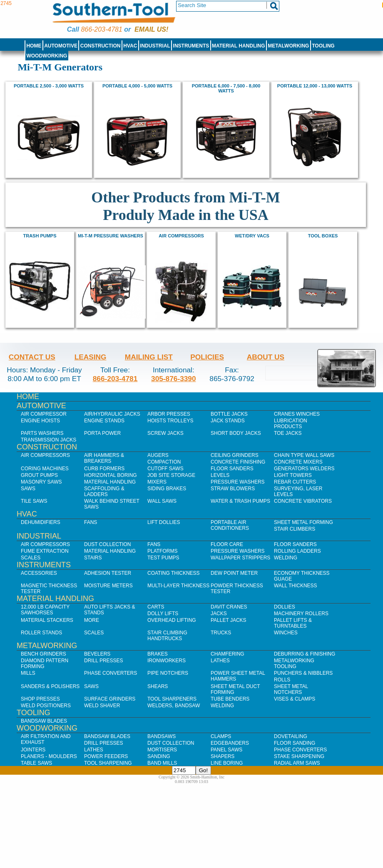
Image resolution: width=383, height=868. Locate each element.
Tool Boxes (323, 236)
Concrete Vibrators (303, 501)
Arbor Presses (169, 414)
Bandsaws (162, 736)
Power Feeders (106, 756)
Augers (158, 455)
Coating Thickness (174, 573)
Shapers (223, 756)
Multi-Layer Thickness (178, 586)
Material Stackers (47, 620)
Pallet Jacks (229, 620)
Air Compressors (181, 236)
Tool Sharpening (108, 763)
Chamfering (228, 654)
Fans (91, 522)
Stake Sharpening (299, 756)
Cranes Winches (297, 414)
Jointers (33, 750)
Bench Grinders (44, 654)
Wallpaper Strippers (240, 558)
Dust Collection (107, 544)
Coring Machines (45, 469)
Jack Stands (228, 421)
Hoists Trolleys (170, 421)
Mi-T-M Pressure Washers (111, 236)
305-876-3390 (174, 379)
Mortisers (162, 750)
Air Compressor (44, 414)
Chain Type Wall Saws (304, 455)
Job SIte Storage (171, 475)
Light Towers (293, 475)
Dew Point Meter (234, 573)
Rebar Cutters (295, 482)
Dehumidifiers (41, 522)
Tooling (323, 46)
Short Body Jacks (236, 433)
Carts (156, 607)
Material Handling (239, 46)
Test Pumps (163, 558)
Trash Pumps (40, 236)
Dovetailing (291, 736)
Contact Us (32, 357)
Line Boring (227, 763)
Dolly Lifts (163, 614)
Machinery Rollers (301, 614)
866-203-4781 (101, 29)
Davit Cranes (229, 607)
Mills (28, 673)
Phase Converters (111, 673)
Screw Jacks (165, 433)
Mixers (157, 482)
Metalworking (288, 46)
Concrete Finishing (238, 462)
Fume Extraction (45, 551)
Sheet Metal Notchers (291, 689)
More (92, 620)
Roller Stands (41, 633)
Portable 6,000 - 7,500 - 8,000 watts (226, 88)
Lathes (220, 661)
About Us (266, 357)
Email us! (151, 29)
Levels (220, 475)
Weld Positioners (46, 706)
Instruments (191, 46)
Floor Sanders (232, 469)
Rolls (282, 680)
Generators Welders (304, 469)
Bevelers (97, 654)
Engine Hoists (40, 421)
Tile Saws (34, 501)
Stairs (93, 558)
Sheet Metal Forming (303, 522)
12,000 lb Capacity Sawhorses (45, 610)
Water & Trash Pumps (240, 501)
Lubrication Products (291, 424)
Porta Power (102, 433)
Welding (286, 558)
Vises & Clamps (295, 699)
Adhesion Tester (108, 573)
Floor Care (227, 544)
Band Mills (162, 763)
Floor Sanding (295, 743)
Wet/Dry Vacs (252, 236)
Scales (31, 558)
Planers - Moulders (49, 756)
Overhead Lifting (172, 620)
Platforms (162, 551)
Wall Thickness (296, 586)
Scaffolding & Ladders (104, 491)
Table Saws (36, 763)
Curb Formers (104, 469)
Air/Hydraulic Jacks (112, 414)
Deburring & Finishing (305, 654)
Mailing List (149, 357)
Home (34, 46)
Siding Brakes (167, 489)
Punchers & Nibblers (303, 673)
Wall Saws (162, 501)
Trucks (221, 633)
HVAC (130, 46)
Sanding (159, 756)
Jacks (219, 614)
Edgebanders (230, 743)
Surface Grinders (110, 699)
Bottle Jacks (229, 414)
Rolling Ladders (297, 551)
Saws (28, 489)
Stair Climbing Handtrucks (167, 636)
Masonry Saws (41, 482)
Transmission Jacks (48, 440)
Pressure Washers (238, 482)
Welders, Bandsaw (174, 706)
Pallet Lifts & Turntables (293, 623)
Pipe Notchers (168, 673)
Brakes (158, 654)
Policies (207, 357)
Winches (286, 633)
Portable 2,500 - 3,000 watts (49, 86)
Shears (158, 686)
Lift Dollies (164, 522)
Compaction (164, 462)
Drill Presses (104, 661)
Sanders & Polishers (50, 686)
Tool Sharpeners (172, 699)
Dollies (285, 607)
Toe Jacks (288, 433)
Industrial (155, 46)
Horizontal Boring (111, 475)
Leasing (91, 357)
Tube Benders (230, 699)
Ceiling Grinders (235, 455)
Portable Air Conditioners (230, 525)
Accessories (39, 573)
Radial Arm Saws (297, 763)
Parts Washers (42, 433)
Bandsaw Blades (44, 721)
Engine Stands (104, 421)
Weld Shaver (102, 706)
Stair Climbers (295, 529)
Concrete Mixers (298, 462)
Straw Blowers (233, 489)
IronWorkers (167, 661)
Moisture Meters (108, 586)
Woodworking (47, 56)
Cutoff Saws (165, 469)
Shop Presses (40, 699)
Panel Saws (226, 750)
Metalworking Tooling (294, 663)
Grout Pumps (39, 475)
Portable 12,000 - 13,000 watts (315, 86)
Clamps (221, 736)
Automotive (61, 46)
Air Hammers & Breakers (104, 458)
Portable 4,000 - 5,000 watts (137, 86)
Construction (101, 46)
